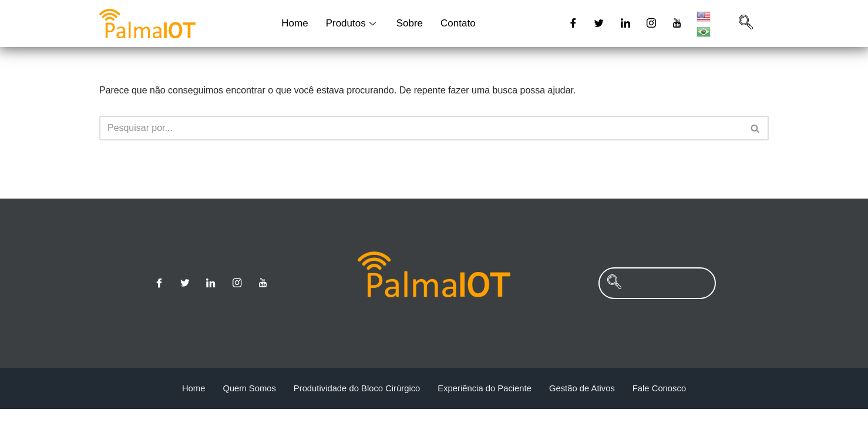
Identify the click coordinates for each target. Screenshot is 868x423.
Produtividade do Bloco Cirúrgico (356, 402)
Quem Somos (247, 402)
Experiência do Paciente (485, 402)
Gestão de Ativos (583, 402)
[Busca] (421, 128)
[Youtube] (678, 23)
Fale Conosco (662, 402)
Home (295, 23)
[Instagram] (651, 23)
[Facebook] (573, 23)
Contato (458, 23)
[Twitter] (599, 23)
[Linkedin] (625, 23)
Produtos (352, 23)
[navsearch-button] (746, 23)
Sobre (410, 23)
